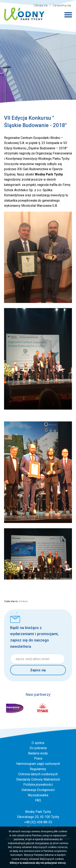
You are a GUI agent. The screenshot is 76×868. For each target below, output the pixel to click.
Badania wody (38, 753)
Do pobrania (38, 748)
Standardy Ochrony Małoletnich (38, 779)
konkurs (23, 601)
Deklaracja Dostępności (38, 790)
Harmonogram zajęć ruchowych (38, 764)
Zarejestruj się (62, 5)
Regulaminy (38, 769)
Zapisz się (38, 670)
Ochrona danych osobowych (38, 774)
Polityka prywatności (38, 785)
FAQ (38, 800)
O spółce (38, 743)
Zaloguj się (41, 5)
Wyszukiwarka (38, 795)
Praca (38, 758)
